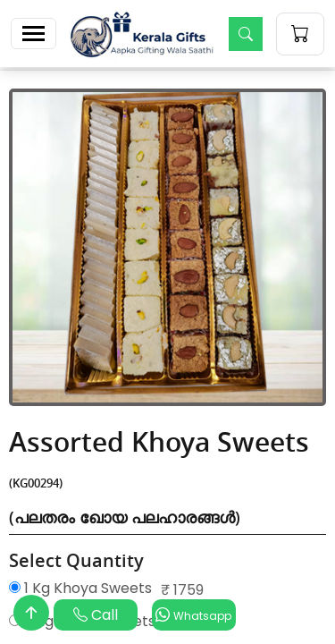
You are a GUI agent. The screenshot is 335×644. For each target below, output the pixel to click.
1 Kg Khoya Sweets (80, 588)
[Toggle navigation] (33, 34)
